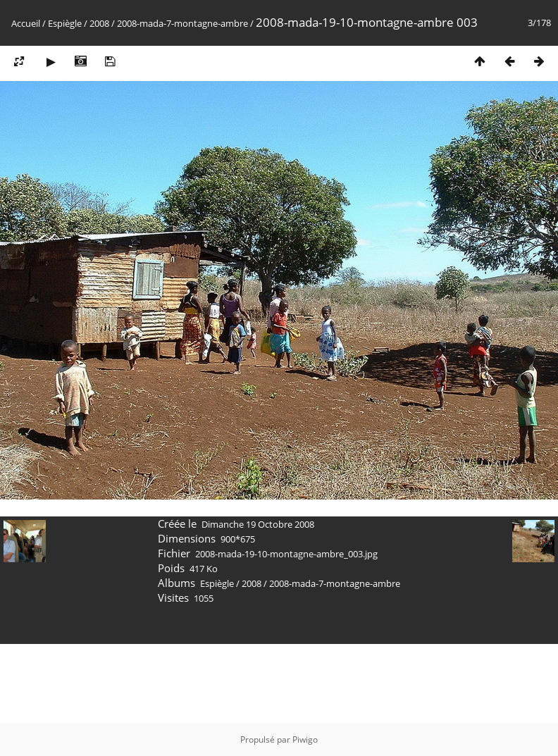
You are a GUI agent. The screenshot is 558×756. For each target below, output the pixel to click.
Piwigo (305, 739)
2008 (99, 23)
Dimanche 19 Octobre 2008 (258, 524)
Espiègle (65, 23)
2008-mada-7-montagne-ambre (182, 23)
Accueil (26, 23)
